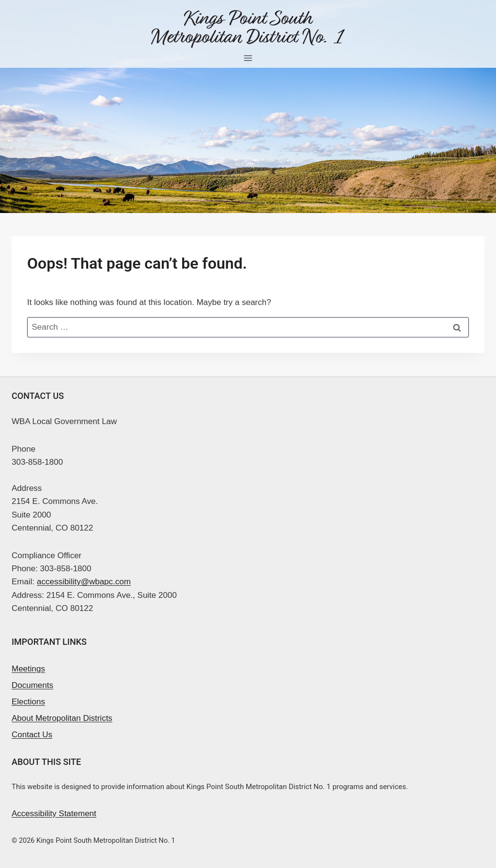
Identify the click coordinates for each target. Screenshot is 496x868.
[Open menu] (248, 58)
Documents (32, 685)
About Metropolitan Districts (62, 718)
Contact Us (32, 735)
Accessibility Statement (54, 814)
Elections (28, 702)
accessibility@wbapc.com (84, 582)
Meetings (28, 669)
